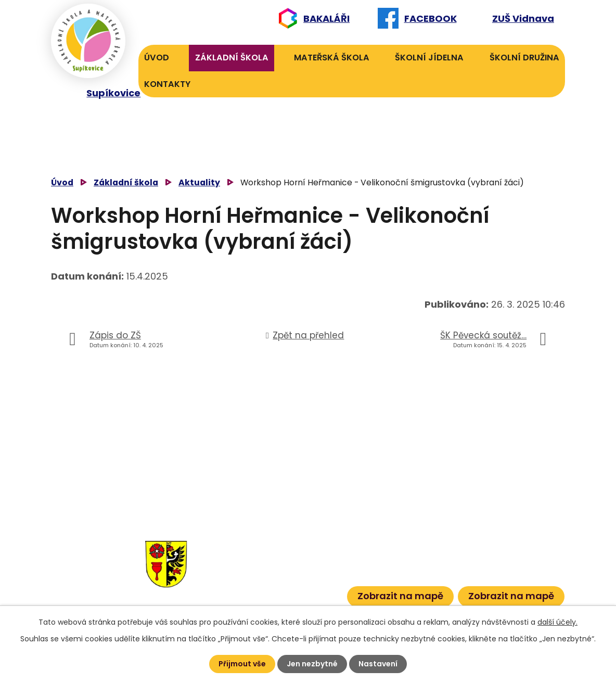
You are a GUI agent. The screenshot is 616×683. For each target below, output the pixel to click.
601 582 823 (308, 561)
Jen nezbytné (312, 664)
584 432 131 (247, 545)
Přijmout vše (242, 664)
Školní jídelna (429, 58)
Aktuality (199, 182)
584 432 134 (248, 561)
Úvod (157, 58)
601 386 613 (299, 577)
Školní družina (524, 58)
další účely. (557, 622)
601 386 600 (310, 593)
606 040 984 (306, 545)
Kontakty (167, 84)
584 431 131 (245, 577)
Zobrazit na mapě (400, 596)
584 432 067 (250, 593)
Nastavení (378, 664)
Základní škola (232, 58)
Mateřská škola (332, 58)
